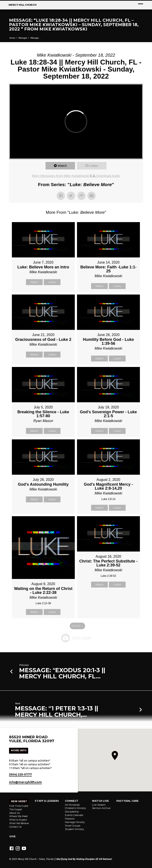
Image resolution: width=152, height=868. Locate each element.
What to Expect (18, 820)
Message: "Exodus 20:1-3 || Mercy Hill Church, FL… (62, 673)
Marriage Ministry (75, 822)
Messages (23, 38)
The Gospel (16, 810)
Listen (94, 166)
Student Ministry (74, 829)
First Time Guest (19, 806)
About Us (15, 813)
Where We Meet (18, 816)
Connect (72, 801)
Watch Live (100, 801)
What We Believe (19, 823)
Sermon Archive (101, 808)
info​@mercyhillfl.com (25, 782)
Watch (62, 166)
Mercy (22, 5)
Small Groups (73, 826)
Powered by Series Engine (76, 638)
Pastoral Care (127, 801)
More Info (19, 750)
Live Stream (99, 805)
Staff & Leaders (47, 801)
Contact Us (15, 827)
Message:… (36, 38)
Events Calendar (74, 815)
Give (12, 836)
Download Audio (108, 176)
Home (12, 38)
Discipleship (72, 812)
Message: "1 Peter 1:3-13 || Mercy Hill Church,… (57, 711)
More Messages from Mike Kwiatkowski (61, 176)
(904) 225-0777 (20, 774)
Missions (70, 819)
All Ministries (72, 805)
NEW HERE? (19, 801)
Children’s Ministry (75, 808)
